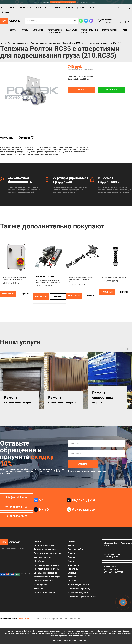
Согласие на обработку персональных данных (79, 591)
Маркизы (126, 30)
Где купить (81, 8)
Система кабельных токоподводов (44, 583)
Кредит (57, 8)
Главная (3, 8)
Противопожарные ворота (89, 31)
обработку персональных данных (97, 471)
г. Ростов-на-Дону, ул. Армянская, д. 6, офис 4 (113, 22)
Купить (81, 90)
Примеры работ (25, 8)
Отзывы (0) (27, 138)
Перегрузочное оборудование (55, 31)
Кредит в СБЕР (111, 90)
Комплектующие (110, 30)
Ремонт (38, 8)
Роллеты (25, 30)
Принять (82, 640)
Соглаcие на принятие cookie (82, 596)
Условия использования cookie (64, 640)
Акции (13, 8)
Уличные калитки (42, 557)
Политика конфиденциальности (78, 583)
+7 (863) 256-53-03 (106, 20)
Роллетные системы (44, 545)
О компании (68, 8)
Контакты (5, 12)
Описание (7, 138)
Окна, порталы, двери (44, 593)
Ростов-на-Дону (124, 8)
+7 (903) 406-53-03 (16, 516)
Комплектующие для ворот (47, 577)
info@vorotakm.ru (16, 497)
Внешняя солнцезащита (46, 573)
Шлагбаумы (71, 30)
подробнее (25, 294)
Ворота (13, 30)
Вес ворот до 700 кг (46, 276)
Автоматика (38, 30)
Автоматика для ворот (45, 549)
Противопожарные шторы (47, 569)
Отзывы (92, 8)
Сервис (47, 8)
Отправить (83, 464)
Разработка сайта (9, 619)
